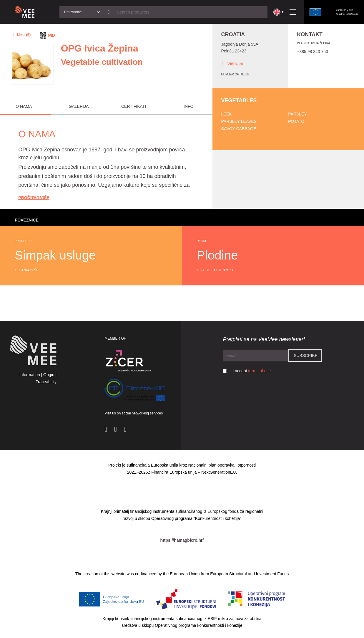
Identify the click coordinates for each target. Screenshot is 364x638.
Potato (296, 121)
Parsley (297, 114)
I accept (252, 371)
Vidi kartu (233, 64)
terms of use (259, 371)
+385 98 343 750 (313, 52)
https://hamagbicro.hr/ (182, 540)
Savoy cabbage (239, 129)
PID (51, 35)
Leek (227, 114)
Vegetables (239, 100)
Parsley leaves (239, 121)
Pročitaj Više (34, 198)
